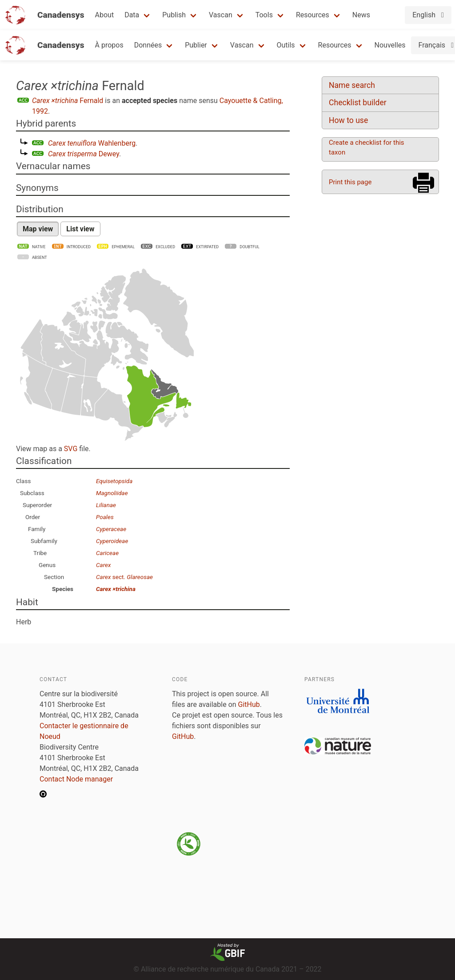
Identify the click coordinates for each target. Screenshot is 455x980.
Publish (174, 15)
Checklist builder (358, 103)
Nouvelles (390, 45)
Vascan (221, 15)
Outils (286, 45)
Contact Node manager (76, 779)
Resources (313, 15)
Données (148, 45)
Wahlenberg (92, 143)
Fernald (68, 101)
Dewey (84, 154)
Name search (352, 85)
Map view (38, 229)
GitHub (249, 704)
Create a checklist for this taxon (367, 147)
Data (132, 15)
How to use (348, 120)
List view (80, 229)
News (361, 15)
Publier (196, 45)
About (105, 15)
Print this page (350, 182)
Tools (264, 15)
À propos (109, 45)
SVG (71, 449)
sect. (124, 577)
